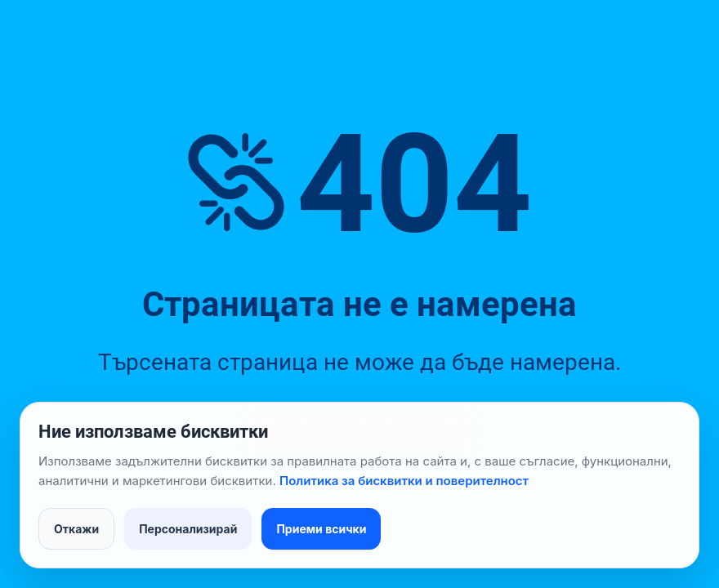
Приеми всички (321, 529)
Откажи (76, 529)
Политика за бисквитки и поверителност (404, 481)
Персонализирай (188, 529)
